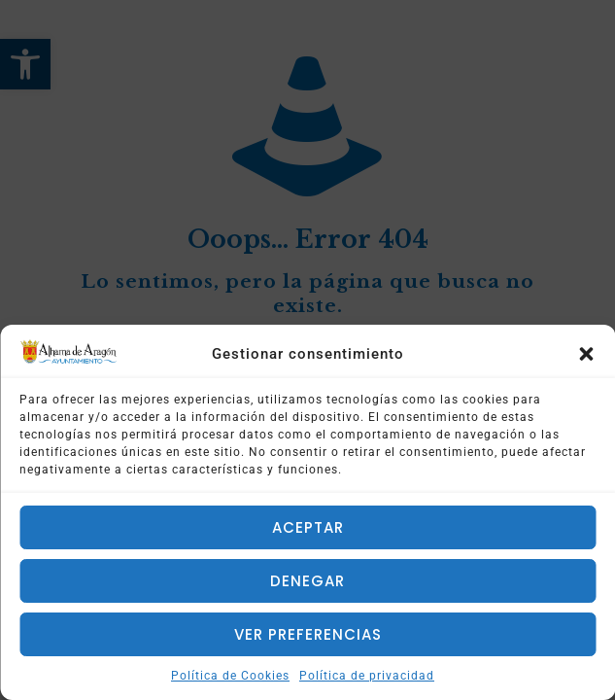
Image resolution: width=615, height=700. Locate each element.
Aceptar (308, 527)
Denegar (307, 581)
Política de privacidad (367, 676)
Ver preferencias (308, 634)
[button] (586, 354)
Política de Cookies (230, 676)
